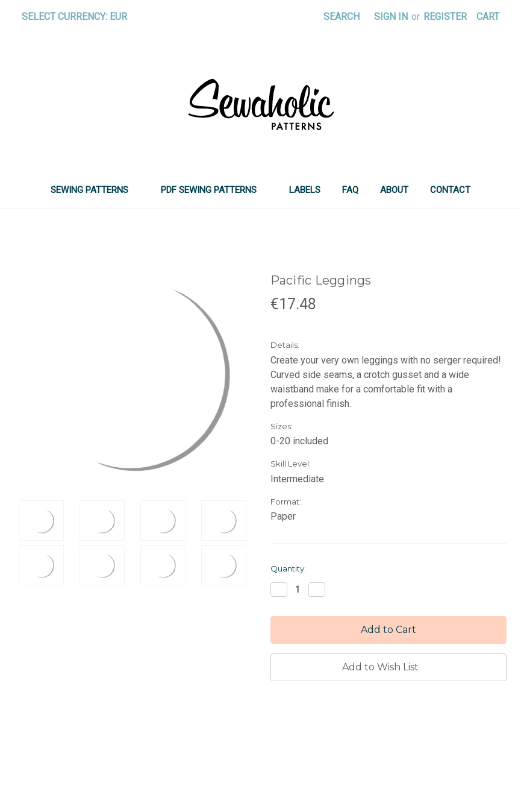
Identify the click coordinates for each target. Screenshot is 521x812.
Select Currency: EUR (79, 17)
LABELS (305, 190)
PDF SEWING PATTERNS (214, 190)
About (394, 190)
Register (445, 17)
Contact (450, 190)
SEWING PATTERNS (95, 190)
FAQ (350, 190)
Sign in (391, 17)
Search (342, 17)
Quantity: (288, 568)
